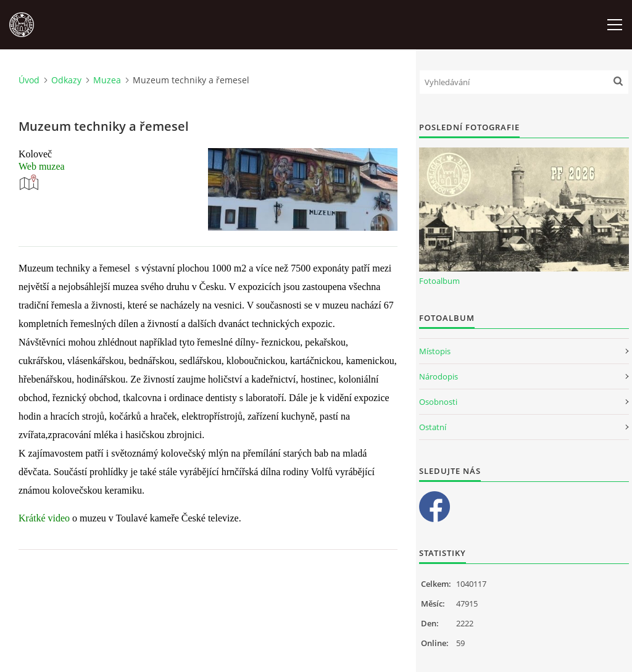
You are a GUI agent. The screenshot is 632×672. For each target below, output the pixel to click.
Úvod (29, 80)
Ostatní (433, 427)
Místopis (435, 351)
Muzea (107, 80)
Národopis (439, 376)
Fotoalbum (439, 281)
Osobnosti (438, 402)
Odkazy (66, 80)
